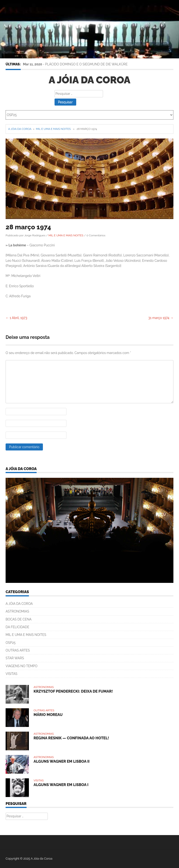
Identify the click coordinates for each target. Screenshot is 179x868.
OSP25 (11, 643)
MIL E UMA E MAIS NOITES (53, 129)
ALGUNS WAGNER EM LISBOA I (61, 785)
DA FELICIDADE (17, 627)
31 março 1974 (161, 318)
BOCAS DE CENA (19, 619)
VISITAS (11, 674)
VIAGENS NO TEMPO (22, 666)
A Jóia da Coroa (89, 80)
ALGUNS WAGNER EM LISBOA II (62, 761)
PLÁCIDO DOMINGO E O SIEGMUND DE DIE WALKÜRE (86, 64)
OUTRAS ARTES (18, 650)
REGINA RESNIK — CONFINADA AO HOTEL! (71, 738)
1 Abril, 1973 (16, 318)
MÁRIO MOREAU (48, 715)
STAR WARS (15, 658)
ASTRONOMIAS (17, 611)
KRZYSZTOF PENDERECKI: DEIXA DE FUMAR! (73, 691)
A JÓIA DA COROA (19, 604)
